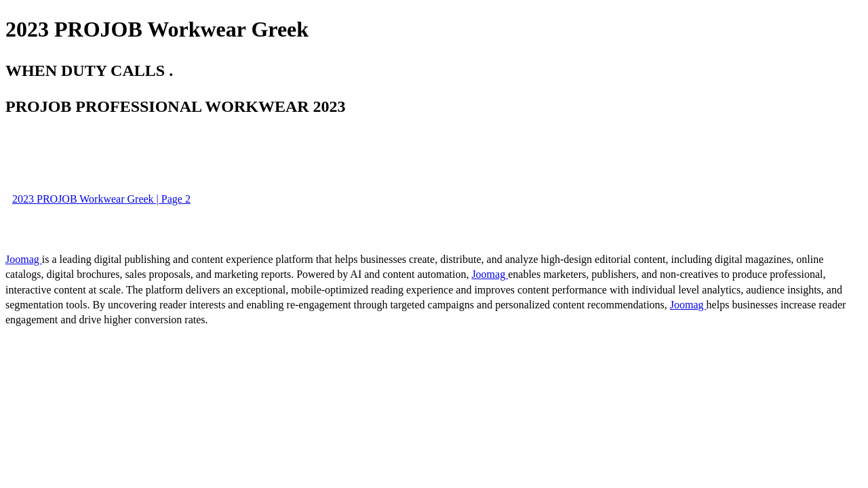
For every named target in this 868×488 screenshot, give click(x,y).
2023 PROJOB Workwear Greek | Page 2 (101, 199)
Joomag (24, 259)
